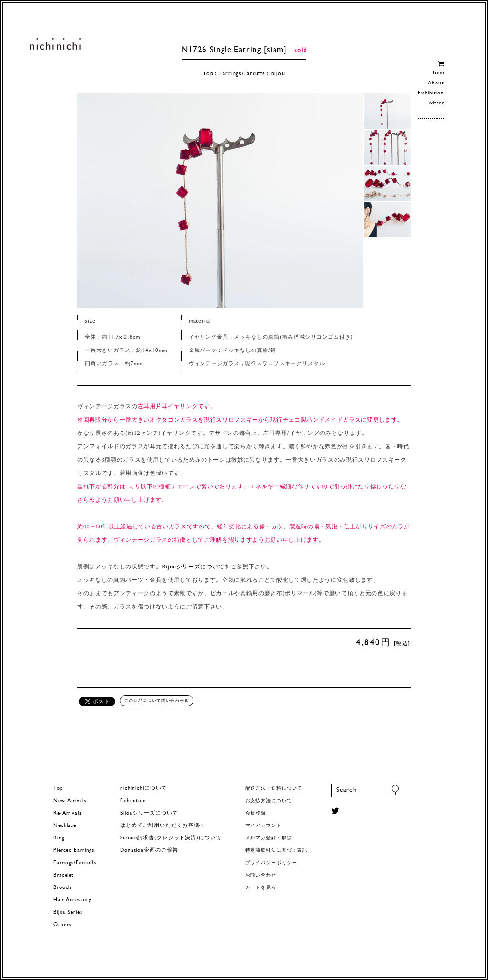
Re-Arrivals (67, 813)
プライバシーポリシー (271, 863)
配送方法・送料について (274, 789)
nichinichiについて (143, 789)
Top (208, 74)
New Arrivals (70, 801)
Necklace (65, 826)
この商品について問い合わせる (157, 701)
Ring (59, 838)
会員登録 (256, 813)
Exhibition (431, 93)
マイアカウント (264, 826)
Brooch (62, 888)
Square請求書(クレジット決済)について (171, 838)
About (436, 83)
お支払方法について (269, 801)
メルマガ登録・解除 (269, 838)
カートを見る (261, 888)
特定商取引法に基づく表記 (277, 851)
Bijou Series (68, 913)
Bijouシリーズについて (193, 567)
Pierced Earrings (74, 851)
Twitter (435, 103)
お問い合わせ (261, 875)
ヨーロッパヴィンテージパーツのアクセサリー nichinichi (55, 44)
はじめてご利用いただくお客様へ (163, 826)
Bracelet (64, 875)
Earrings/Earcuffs (242, 74)
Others (62, 925)
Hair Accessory (72, 900)
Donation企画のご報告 (149, 851)
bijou (278, 74)
